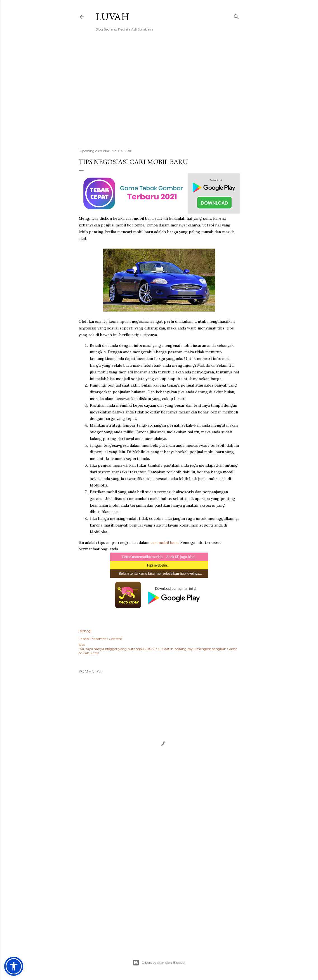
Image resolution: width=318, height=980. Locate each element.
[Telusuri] (236, 16)
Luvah (112, 17)
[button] (14, 966)
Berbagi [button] (85, 631)
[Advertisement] (159, 95)
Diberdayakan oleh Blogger (159, 963)
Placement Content (106, 639)
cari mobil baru (164, 542)
